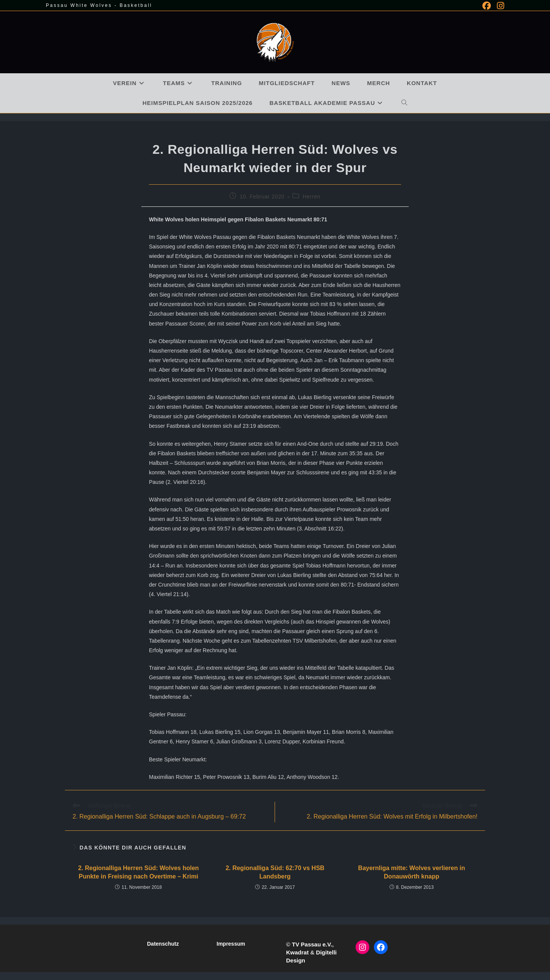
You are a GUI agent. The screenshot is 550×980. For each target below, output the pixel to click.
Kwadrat (297, 952)
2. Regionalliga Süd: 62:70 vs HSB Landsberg (275, 872)
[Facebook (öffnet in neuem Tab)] (487, 6)
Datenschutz (163, 944)
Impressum (231, 944)
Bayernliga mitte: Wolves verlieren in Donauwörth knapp (412, 872)
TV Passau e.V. (312, 944)
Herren (312, 197)
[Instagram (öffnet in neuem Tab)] (499, 6)
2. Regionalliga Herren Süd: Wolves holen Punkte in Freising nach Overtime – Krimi (138, 872)
